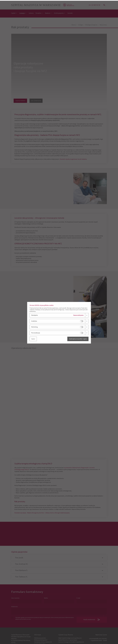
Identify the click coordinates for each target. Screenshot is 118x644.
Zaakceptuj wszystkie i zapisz (78, 338)
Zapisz (33, 338)
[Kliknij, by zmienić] (82, 320)
